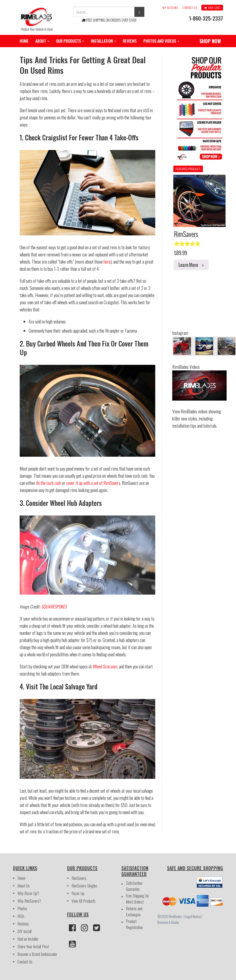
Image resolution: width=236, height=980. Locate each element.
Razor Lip (78, 893)
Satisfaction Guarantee (134, 886)
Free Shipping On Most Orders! (137, 899)
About (42, 41)
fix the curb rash (49, 483)
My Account (170, 8)
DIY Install (24, 931)
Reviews (130, 41)
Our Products (70, 41)
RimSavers (79, 878)
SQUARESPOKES (54, 606)
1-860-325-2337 (206, 18)
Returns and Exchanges (134, 911)
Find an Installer (28, 939)
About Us (24, 886)
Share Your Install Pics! (33, 946)
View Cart (212, 8)
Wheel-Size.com (105, 666)
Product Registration (134, 924)
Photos (22, 908)
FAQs (21, 916)
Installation (103, 41)
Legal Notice (194, 917)
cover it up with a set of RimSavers (93, 483)
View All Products (84, 901)
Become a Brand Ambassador (37, 954)
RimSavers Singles (84, 886)
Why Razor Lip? (28, 893)
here (107, 262)
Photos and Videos (161, 41)
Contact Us (190, 8)
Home (24, 41)
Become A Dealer (168, 922)
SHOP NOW (210, 41)
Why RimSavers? (29, 901)
